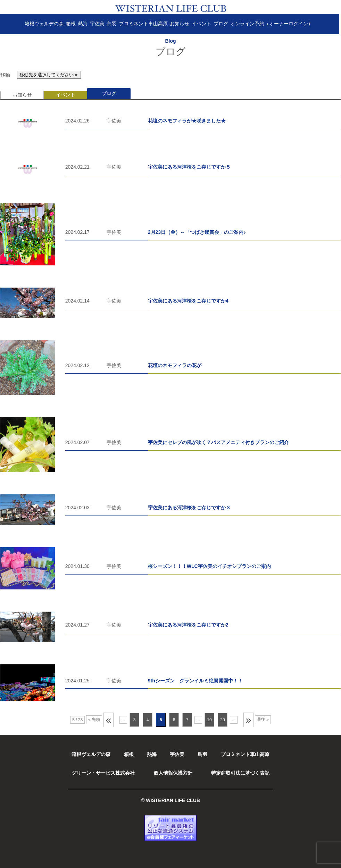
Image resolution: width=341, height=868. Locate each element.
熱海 (84, 24)
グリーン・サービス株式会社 (103, 773)
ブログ (222, 24)
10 (209, 720)
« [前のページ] (109, 720)
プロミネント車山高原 (145, 24)
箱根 (73, 24)
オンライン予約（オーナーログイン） (273, 24)
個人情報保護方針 (173, 773)
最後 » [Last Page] (263, 720)
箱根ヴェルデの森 (46, 24)
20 (222, 720)
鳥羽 (114, 24)
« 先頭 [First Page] (94, 720)
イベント (203, 24)
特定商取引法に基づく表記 (240, 773)
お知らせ (181, 24)
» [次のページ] (248, 720)
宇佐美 (99, 24)
